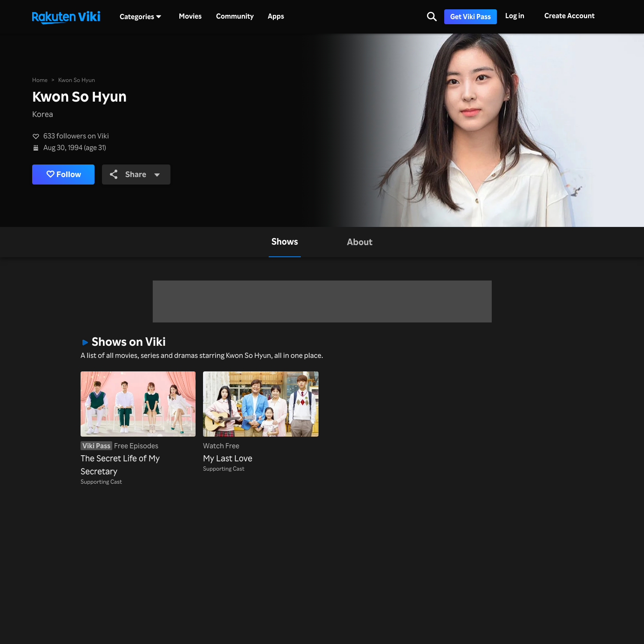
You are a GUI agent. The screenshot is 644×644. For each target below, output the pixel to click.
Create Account (569, 16)
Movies (190, 16)
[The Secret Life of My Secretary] (138, 424)
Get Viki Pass (471, 17)
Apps (276, 16)
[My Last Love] (261, 418)
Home (40, 80)
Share (135, 174)
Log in (515, 16)
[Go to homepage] (66, 17)
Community (235, 16)
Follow (64, 175)
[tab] (285, 242)
